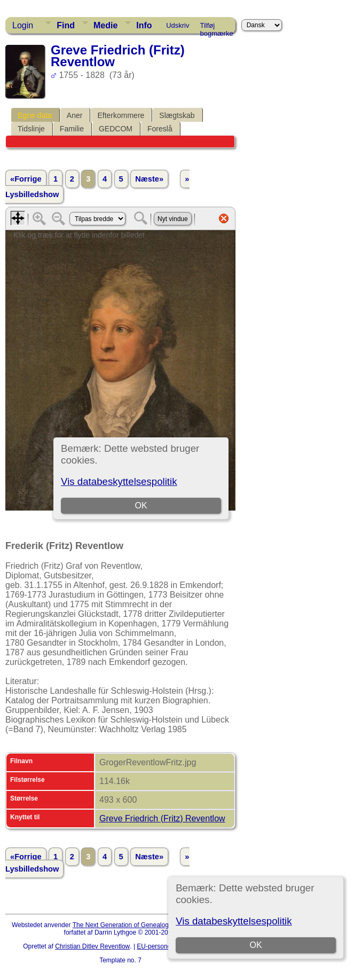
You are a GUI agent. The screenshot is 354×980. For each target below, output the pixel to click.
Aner (75, 115)
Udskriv (178, 25)
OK (256, 945)
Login (23, 25)
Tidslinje (31, 129)
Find (66, 25)
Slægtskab (177, 115)
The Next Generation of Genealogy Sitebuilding (140, 925)
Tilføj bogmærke (217, 27)
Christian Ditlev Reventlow (92, 946)
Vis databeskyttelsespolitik (234, 921)
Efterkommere (121, 115)
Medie (105, 25)
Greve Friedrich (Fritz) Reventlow (162, 818)
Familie (72, 129)
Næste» (149, 179)
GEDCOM (116, 129)
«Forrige (26, 179)
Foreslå (160, 129)
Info (144, 25)
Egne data (35, 115)
